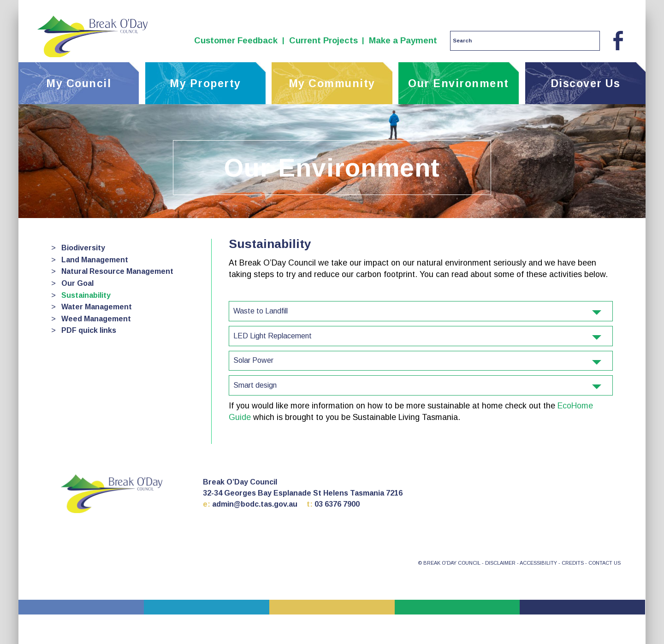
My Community (332, 83)
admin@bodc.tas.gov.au (255, 504)
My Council (79, 83)
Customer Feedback (236, 40)
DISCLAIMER (500, 563)
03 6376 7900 (337, 504)
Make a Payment (403, 40)
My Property (205, 83)
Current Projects (323, 40)
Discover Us (586, 83)
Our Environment (459, 83)
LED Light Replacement (417, 336)
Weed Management (96, 319)
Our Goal (77, 283)
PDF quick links (89, 330)
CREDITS (573, 563)
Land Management (95, 260)
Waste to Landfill (417, 311)
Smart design (417, 385)
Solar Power (417, 360)
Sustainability (86, 295)
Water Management (97, 307)
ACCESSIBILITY (538, 563)
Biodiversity (83, 248)
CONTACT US (605, 563)
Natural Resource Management (117, 271)
